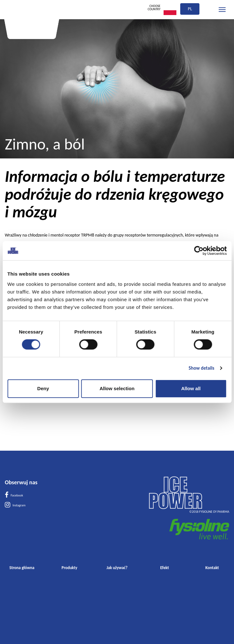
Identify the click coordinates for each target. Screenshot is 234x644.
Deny (43, 388)
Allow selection (117, 388)
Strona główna (22, 568)
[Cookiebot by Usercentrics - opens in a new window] (199, 251)
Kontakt (212, 568)
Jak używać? (117, 568)
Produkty (69, 568)
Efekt (165, 568)
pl (190, 9)
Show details (201, 368)
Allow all (191, 388)
